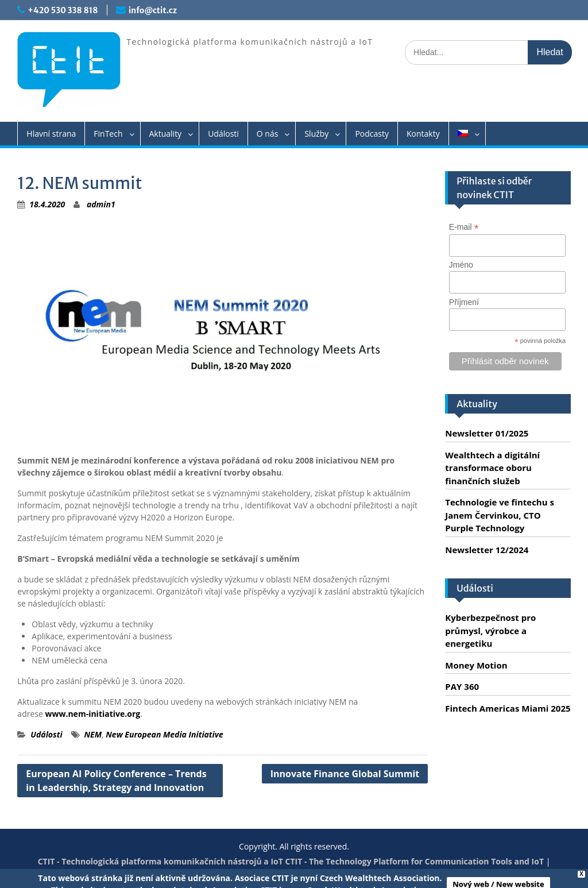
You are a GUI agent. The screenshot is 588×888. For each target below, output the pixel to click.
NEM (93, 734)
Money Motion (476, 665)
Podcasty (372, 134)
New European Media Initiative (164, 734)
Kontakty (423, 134)
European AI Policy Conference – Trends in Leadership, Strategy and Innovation (116, 781)
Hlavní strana (51, 134)
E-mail (464, 227)
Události (223, 134)
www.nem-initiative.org (92, 714)
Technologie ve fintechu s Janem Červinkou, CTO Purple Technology (500, 515)
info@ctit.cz (153, 10)
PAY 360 (462, 686)
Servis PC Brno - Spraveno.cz (317, 873)
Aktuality (166, 134)
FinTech (108, 134)
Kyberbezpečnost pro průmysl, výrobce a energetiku (490, 630)
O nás (268, 134)
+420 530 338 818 (63, 10)
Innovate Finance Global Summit (345, 774)
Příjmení (464, 302)
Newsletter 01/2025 (487, 433)
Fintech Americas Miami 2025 (508, 708)
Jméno (461, 265)
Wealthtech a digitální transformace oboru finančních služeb (492, 468)
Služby (316, 134)
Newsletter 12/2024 (487, 550)
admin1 (101, 204)
